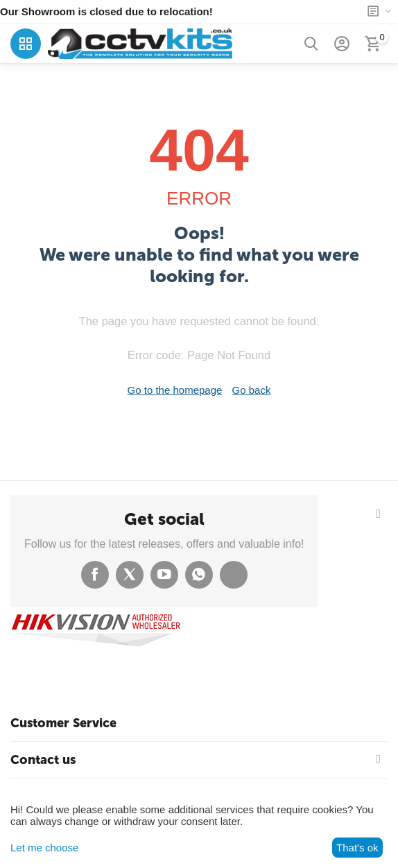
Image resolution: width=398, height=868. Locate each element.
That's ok (357, 848)
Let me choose (44, 848)
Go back (252, 390)
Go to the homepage (175, 390)
